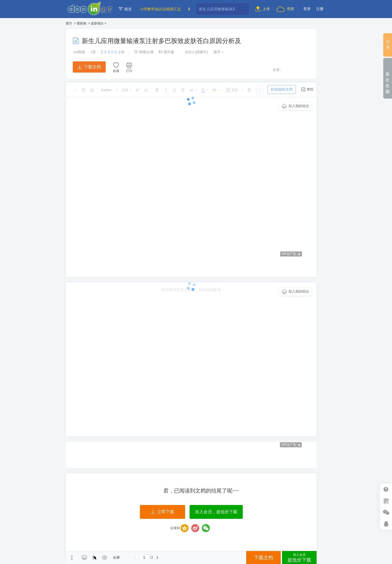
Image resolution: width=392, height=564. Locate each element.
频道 (125, 9)
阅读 (79, 52)
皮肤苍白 (97, 23)
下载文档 (89, 67)
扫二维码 (386, 501)
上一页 (135, 558)
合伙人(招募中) (194, 52)
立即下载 (162, 512)
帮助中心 (386, 489)
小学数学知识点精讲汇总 (160, 9)
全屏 (116, 557)
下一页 (157, 558)
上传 (263, 9)
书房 (285, 9)
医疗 (69, 23)
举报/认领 (144, 52)
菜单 (72, 558)
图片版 (167, 52)
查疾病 (82, 23)
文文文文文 (109, 52)
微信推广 (386, 512)
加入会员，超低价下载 (216, 512)
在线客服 (386, 524)
